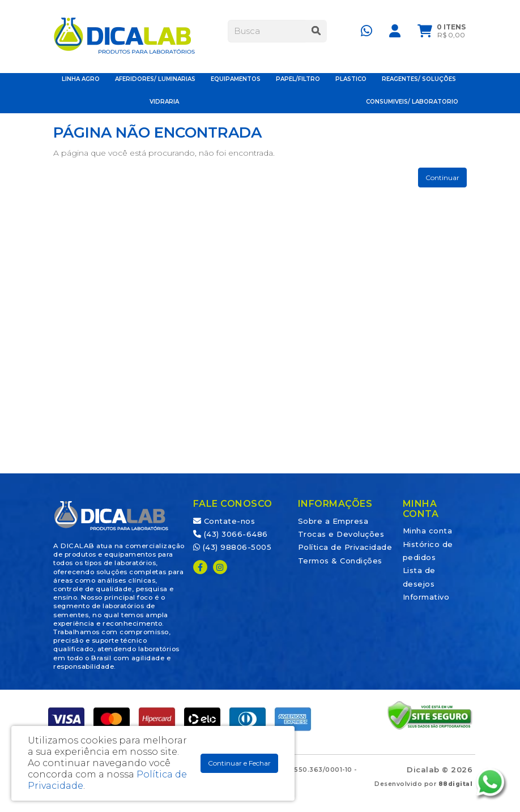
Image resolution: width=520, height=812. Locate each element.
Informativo (426, 597)
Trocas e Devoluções (341, 534)
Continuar (442, 178)
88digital (456, 784)
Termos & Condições (340, 561)
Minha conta (428, 531)
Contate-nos (224, 521)
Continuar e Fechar (239, 763)
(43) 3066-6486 (231, 534)
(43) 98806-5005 (233, 547)
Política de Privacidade (345, 547)
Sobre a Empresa (333, 521)
